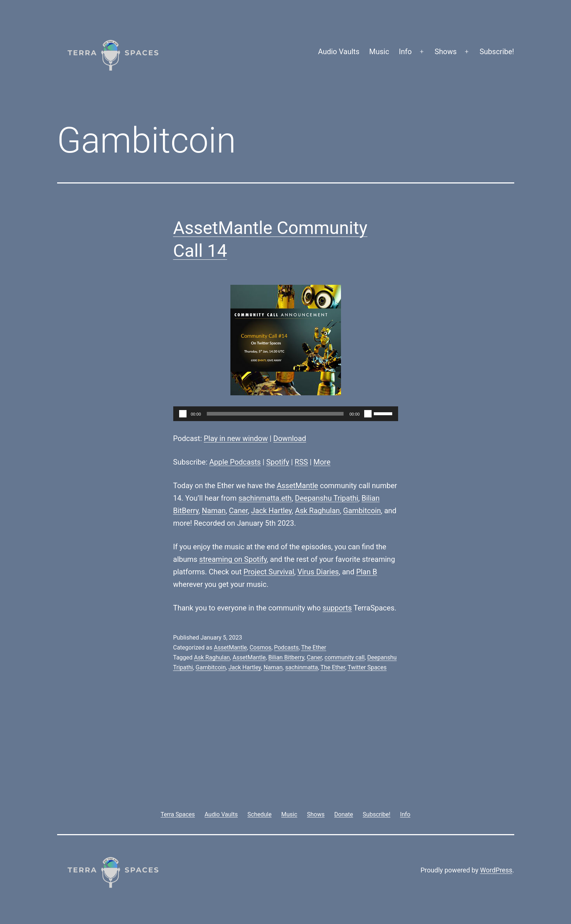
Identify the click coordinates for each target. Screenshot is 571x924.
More (322, 462)
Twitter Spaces (367, 667)
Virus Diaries (318, 572)
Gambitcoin (362, 511)
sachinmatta (302, 667)
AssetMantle (297, 486)
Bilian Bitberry (286, 657)
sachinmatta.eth (265, 498)
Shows (446, 52)
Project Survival (269, 572)
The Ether (314, 647)
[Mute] (368, 414)
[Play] (183, 414)
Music (379, 52)
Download (290, 438)
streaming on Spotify (233, 559)
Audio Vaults (339, 52)
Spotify (278, 462)
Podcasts (286, 647)
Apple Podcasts (235, 462)
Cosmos (260, 647)
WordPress (496, 870)
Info (405, 52)
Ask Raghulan (317, 511)
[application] (286, 414)
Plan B (367, 572)
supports (337, 608)
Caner (238, 511)
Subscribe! (497, 52)
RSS (301, 462)
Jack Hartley (271, 511)
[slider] (275, 414)
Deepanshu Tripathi (327, 498)
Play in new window (236, 438)
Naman (214, 511)
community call (344, 657)
